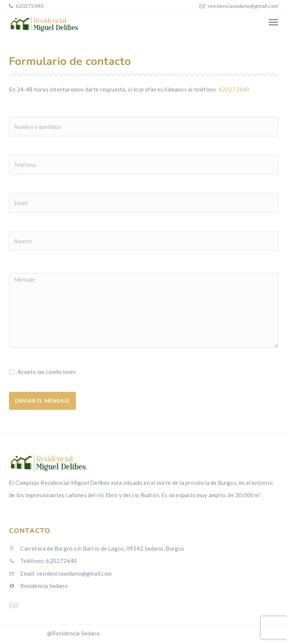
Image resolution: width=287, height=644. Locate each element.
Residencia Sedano (38, 586)
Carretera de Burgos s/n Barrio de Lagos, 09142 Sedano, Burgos (97, 548)
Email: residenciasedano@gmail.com (60, 573)
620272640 (29, 6)
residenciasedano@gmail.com (243, 6)
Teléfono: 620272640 (43, 561)
